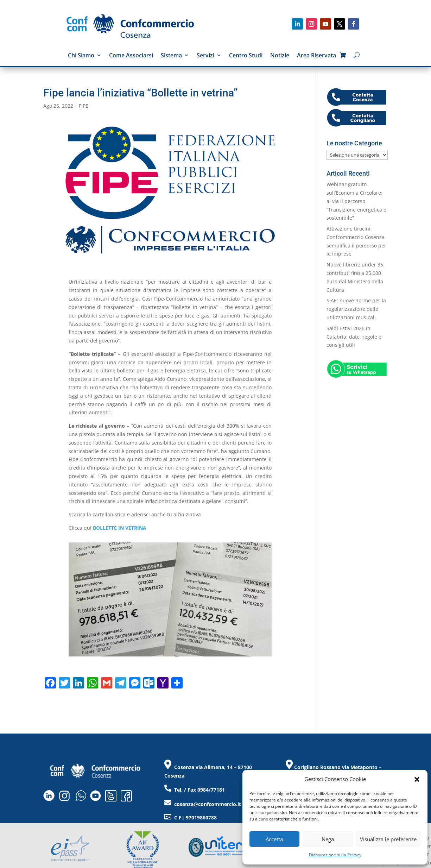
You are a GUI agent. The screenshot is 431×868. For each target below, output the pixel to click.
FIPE (84, 106)
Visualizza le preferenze (388, 839)
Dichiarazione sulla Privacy (335, 855)
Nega (328, 839)
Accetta (274, 839)
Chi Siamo (81, 56)
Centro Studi (246, 56)
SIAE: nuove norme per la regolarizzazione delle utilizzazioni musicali (356, 309)
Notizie (280, 56)
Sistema (171, 56)
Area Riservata (316, 56)
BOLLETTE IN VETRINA (120, 528)
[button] (417, 779)
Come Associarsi (131, 56)
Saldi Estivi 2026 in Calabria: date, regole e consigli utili (354, 337)
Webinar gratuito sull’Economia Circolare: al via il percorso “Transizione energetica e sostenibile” (356, 201)
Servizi (205, 56)
